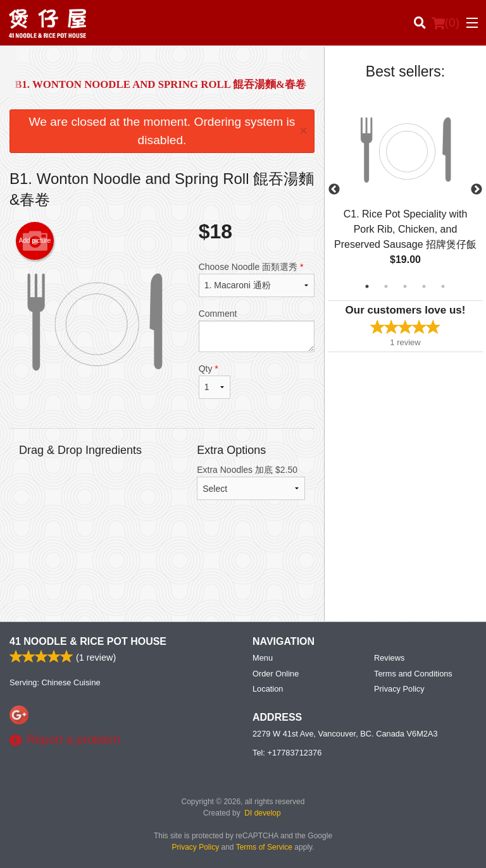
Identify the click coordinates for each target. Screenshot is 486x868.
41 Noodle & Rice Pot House (88, 641)
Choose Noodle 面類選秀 (257, 279)
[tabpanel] (405, 190)
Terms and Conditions (413, 674)
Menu (263, 658)
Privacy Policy (399, 689)
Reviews (389, 658)
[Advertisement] (162, 570)
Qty (215, 381)
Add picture (35, 241)
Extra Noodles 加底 (251, 482)
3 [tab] (405, 286)
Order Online (276, 674)
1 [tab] (367, 286)
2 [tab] (386, 286)
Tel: (287, 753)
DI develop (262, 813)
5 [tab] (443, 286)
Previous (334, 190)
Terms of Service (264, 847)
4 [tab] (424, 286)
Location (268, 689)
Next (477, 190)
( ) (445, 23)
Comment (257, 330)
